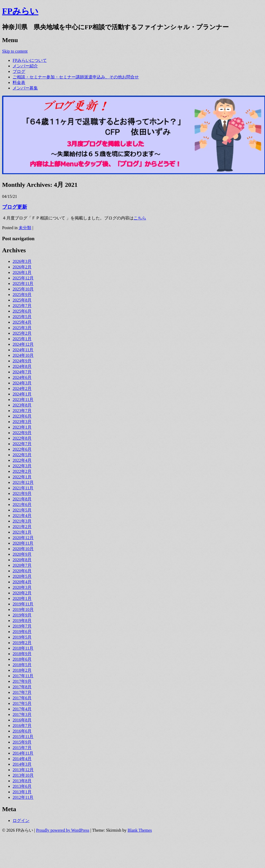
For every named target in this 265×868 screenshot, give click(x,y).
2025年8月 (22, 300)
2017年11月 (23, 676)
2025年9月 (22, 295)
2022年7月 (22, 444)
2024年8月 (22, 366)
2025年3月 (22, 328)
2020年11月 (23, 543)
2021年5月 (22, 510)
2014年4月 (22, 759)
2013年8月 (22, 781)
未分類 (25, 228)
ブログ (19, 71)
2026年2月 (22, 267)
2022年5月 (22, 455)
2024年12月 (23, 344)
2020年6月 (22, 571)
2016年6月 (22, 731)
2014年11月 (23, 753)
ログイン (21, 821)
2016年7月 (22, 726)
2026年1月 (22, 272)
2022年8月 (22, 438)
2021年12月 (23, 482)
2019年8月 (22, 621)
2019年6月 (22, 632)
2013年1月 (22, 792)
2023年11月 (23, 400)
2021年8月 (22, 499)
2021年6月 (22, 505)
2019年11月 (23, 604)
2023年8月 (22, 405)
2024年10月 (23, 355)
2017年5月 (22, 703)
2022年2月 (22, 471)
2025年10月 (23, 289)
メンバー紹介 (25, 66)
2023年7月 (22, 411)
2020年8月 (22, 560)
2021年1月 (22, 532)
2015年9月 (22, 742)
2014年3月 (22, 764)
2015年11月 (23, 737)
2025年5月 (22, 317)
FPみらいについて (30, 60)
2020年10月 (23, 549)
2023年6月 (22, 416)
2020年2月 (22, 593)
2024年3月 (22, 383)
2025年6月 (22, 311)
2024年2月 (22, 388)
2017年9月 (22, 681)
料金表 (19, 82)
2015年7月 (22, 748)
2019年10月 (23, 609)
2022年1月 (22, 477)
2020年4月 (22, 582)
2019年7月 (22, 626)
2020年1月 (22, 598)
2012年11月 (23, 797)
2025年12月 (23, 278)
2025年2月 (22, 333)
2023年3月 (22, 422)
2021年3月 (22, 521)
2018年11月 (23, 648)
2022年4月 (22, 460)
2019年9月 (22, 615)
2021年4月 (22, 516)
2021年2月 (22, 527)
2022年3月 (22, 466)
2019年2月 (22, 643)
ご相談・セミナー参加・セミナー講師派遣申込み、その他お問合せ (76, 77)
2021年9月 (22, 493)
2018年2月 (22, 670)
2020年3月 (22, 587)
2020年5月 (22, 576)
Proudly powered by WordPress (63, 830)
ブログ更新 (15, 207)
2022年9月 (22, 433)
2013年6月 (22, 786)
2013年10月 (23, 775)
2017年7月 (22, 692)
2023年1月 (22, 427)
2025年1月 (22, 339)
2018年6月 (22, 659)
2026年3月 (22, 261)
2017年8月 (22, 687)
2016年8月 (22, 720)
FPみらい (20, 11)
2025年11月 (23, 284)
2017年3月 (22, 714)
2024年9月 (22, 361)
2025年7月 (22, 306)
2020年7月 (22, 565)
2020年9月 (22, 554)
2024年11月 (23, 350)
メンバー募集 (25, 88)
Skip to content (15, 51)
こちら (140, 218)
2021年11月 (23, 488)
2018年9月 (22, 654)
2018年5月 (22, 665)
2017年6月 (22, 698)
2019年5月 (22, 637)
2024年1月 (22, 394)
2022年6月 (22, 449)
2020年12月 (23, 538)
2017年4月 (22, 709)
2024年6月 (22, 377)
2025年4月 (22, 322)
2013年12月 (23, 770)
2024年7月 (22, 372)
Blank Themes (140, 830)
